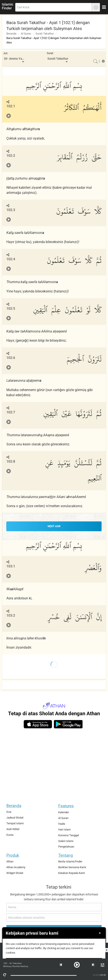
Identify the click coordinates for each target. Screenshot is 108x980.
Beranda (11, 34)
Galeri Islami (66, 841)
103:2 (11, 615)
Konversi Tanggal (69, 835)
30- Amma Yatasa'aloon (15, 59)
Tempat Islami (15, 823)
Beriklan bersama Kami (72, 867)
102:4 (11, 259)
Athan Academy (16, 867)
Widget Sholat (15, 873)
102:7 (11, 412)
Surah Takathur (45, 34)
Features (66, 806)
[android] (68, 724)
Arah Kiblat (13, 829)
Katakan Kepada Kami (72, 873)
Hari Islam (64, 830)
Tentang (66, 855)
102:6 (11, 358)
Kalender (64, 812)
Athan (10, 861)
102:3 (11, 210)
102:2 (11, 156)
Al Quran (26, 34)
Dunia (10, 835)
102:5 (11, 309)
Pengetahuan (66, 847)
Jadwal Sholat (15, 818)
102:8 (11, 461)
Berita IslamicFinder (70, 861)
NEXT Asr (54, 526)
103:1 (11, 566)
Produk (13, 855)
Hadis (62, 824)
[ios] (38, 724)
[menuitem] (14, 59)
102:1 (11, 106)
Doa (9, 812)
